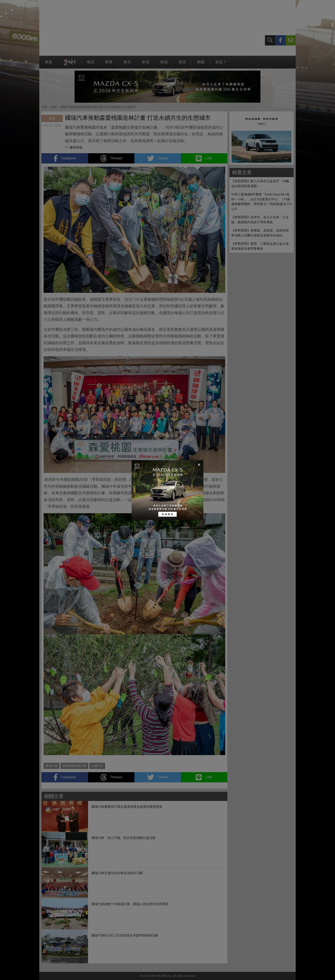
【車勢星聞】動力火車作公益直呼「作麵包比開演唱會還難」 (260, 184)
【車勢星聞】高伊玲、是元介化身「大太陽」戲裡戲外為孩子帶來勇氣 (260, 220)
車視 (145, 64)
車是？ (221, 64)
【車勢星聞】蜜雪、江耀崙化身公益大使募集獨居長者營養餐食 (260, 246)
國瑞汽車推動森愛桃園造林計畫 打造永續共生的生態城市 (98, 107)
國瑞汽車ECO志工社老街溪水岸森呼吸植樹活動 (125, 935)
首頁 (44, 107)
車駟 (201, 64)
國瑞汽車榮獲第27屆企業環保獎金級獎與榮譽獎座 (127, 807)
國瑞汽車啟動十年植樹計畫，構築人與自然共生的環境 (130, 904)
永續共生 (151, 500)
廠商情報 (76, 147)
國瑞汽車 (132, 299)
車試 (90, 64)
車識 (164, 64)
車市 (127, 64)
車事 (109, 64)
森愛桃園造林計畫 (74, 766)
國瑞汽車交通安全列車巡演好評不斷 (117, 873)
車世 (182, 64)
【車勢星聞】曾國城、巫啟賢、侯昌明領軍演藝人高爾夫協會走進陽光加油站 (260, 233)
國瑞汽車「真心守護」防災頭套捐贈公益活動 (123, 838)
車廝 (48, 64)
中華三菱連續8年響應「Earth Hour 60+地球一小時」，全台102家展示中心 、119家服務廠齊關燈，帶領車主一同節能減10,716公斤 (261, 202)
